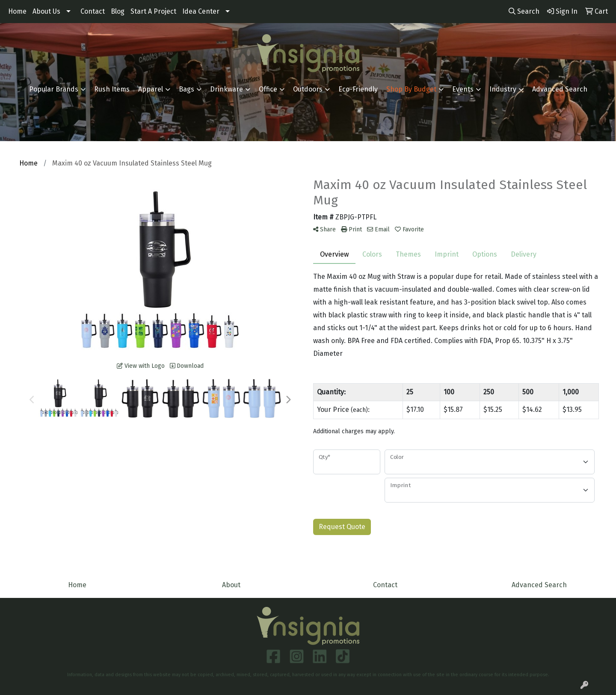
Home (17, 11)
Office (268, 89)
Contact (93, 11)
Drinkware (227, 89)
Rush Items (112, 89)
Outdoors (308, 89)
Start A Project (153, 11)
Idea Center (201, 11)
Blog (118, 11)
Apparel (151, 89)
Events (463, 89)
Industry (503, 89)
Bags (187, 89)
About (231, 585)
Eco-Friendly (358, 89)
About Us (46, 11)
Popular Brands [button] (54, 89)
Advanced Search (560, 89)
